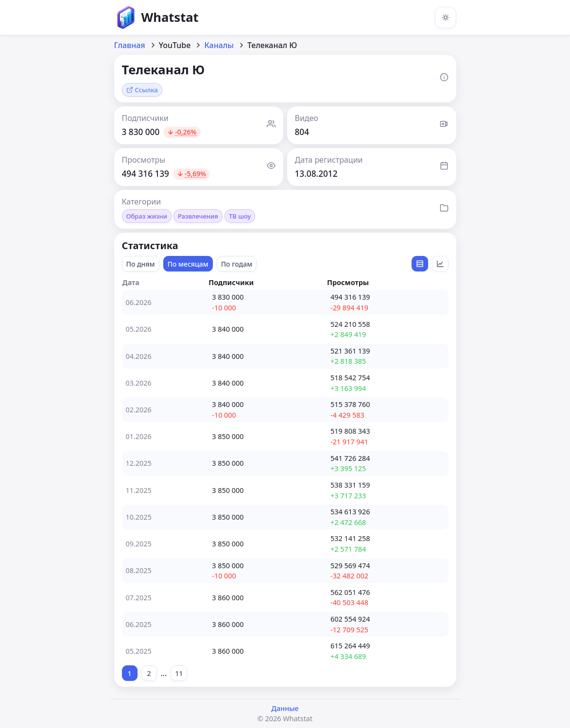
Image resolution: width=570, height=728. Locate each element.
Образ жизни (147, 216)
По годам (237, 264)
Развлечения (198, 216)
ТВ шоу (240, 216)
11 (179, 673)
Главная (130, 45)
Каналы (219, 45)
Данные (285, 708)
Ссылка (142, 90)
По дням (141, 264)
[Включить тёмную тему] (446, 17)
